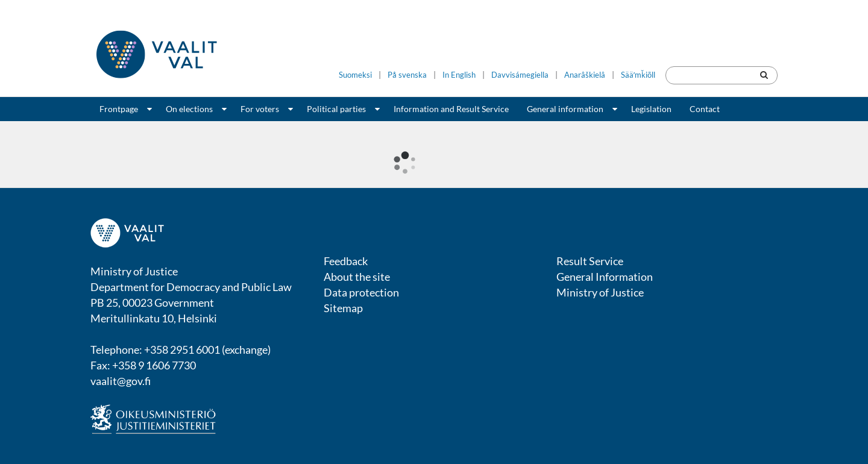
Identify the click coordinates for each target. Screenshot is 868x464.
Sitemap (343, 308)
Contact (705, 109)
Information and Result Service (451, 109)
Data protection (361, 292)
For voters (260, 109)
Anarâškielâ (585, 75)
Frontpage (119, 109)
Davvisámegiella (520, 75)
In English (459, 75)
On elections (189, 109)
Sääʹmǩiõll (638, 75)
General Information (605, 277)
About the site (357, 277)
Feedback (346, 261)
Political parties (336, 109)
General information (565, 109)
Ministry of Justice (600, 292)
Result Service (590, 261)
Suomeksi (355, 75)
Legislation (651, 109)
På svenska (407, 75)
